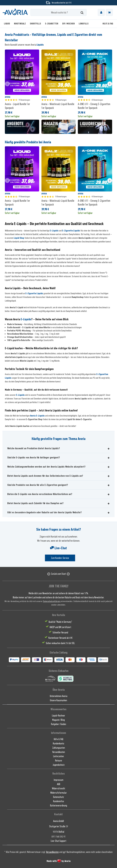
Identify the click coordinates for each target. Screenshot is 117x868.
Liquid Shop (19, 238)
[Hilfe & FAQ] (107, 24)
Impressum (59, 780)
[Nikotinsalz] (20, 24)
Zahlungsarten (59, 748)
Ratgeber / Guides (59, 724)
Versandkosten (59, 752)
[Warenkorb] (109, 12)
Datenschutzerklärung (52, 601)
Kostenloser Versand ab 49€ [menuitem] (60, 638)
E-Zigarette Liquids (71, 231)
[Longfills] (84, 24)
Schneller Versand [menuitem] (60, 632)
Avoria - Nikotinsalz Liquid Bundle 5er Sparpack (58, 106)
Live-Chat (58, 548)
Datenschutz (59, 797)
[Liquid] (8, 24)
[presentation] (7, 84)
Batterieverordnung (59, 805)
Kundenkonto (58, 743)
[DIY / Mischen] (68, 24)
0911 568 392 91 (59, 837)
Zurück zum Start (58, 574)
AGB (59, 784)
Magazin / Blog (58, 720)
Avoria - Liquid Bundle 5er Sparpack (17, 106)
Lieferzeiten (58, 756)
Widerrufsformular (58, 793)
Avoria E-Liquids (37, 416)
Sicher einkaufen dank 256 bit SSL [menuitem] (60, 643)
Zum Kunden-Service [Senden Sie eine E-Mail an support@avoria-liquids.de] (60, 558)
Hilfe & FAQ (58, 739)
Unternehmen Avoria (59, 696)
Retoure (59, 761)
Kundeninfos (59, 801)
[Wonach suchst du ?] (58, 12)
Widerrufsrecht (58, 788)
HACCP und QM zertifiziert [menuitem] (60, 627)
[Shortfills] (35, 24)
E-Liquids (54, 231)
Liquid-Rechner (58, 716)
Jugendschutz (59, 765)
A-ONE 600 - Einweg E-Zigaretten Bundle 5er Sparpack (94, 106)
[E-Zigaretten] (52, 24)
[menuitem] (101, 12)
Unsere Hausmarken (58, 700)
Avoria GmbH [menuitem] (58, 821)
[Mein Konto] (101, 12)
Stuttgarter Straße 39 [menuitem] (59, 826)
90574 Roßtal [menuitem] (59, 832)
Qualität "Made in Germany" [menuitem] (60, 622)
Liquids (40, 45)
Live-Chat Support (58, 841)
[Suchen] (82, 12)
